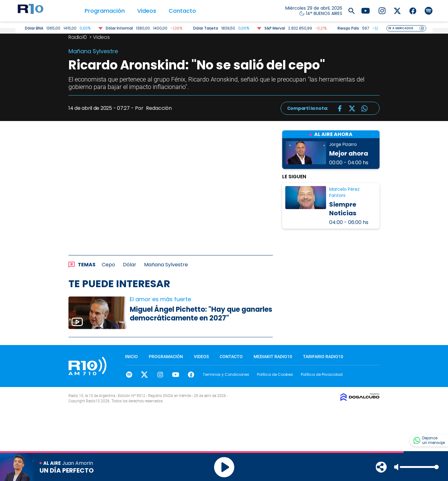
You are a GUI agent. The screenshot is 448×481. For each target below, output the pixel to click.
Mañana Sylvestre (166, 265)
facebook (191, 375)
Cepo (108, 265)
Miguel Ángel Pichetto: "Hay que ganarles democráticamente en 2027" (201, 314)
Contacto (182, 11)
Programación (105, 11)
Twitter (145, 375)
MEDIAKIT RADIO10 (273, 357)
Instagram (160, 375)
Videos (147, 11)
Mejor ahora (349, 153)
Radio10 (78, 37)
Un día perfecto (67, 470)
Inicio (131, 357)
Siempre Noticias (343, 209)
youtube (176, 375)
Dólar (130, 265)
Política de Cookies (275, 374)
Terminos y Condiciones (226, 374)
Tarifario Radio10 (323, 357)
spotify (129, 375)
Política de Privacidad (322, 374)
